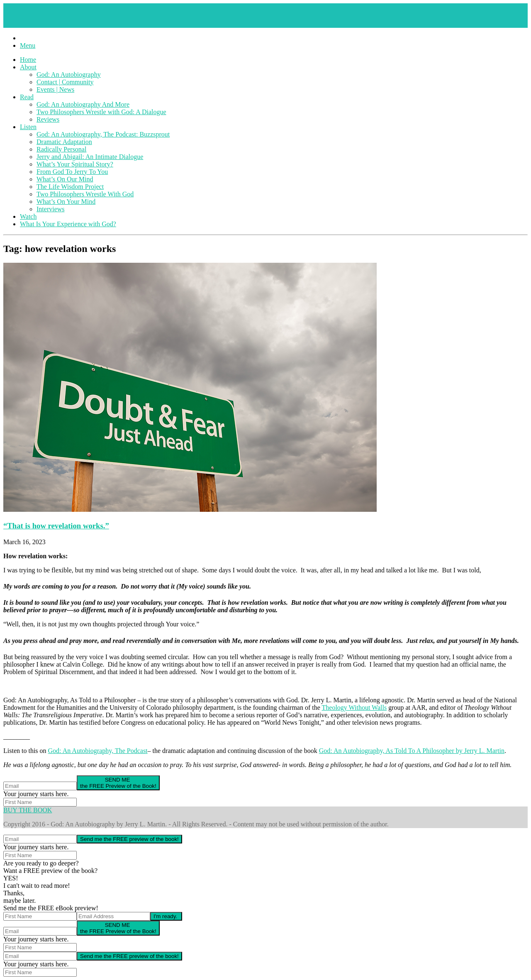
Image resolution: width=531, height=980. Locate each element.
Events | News (55, 89)
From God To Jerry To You (72, 172)
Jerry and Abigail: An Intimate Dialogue (90, 157)
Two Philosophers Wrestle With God (85, 194)
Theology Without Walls (354, 708)
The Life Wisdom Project (70, 187)
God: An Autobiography (69, 75)
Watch (28, 216)
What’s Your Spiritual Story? (75, 164)
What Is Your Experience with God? (68, 224)
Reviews (48, 119)
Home (28, 60)
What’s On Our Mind (65, 179)
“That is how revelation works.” (56, 526)
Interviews (51, 209)
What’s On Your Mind (66, 202)
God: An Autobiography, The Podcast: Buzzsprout (103, 134)
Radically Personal (61, 149)
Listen (28, 127)
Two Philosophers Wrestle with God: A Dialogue (101, 112)
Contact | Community (65, 82)
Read (27, 97)
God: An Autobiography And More (83, 104)
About (28, 67)
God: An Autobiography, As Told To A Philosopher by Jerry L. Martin (412, 751)
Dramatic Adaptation (64, 142)
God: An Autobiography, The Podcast (98, 751)
